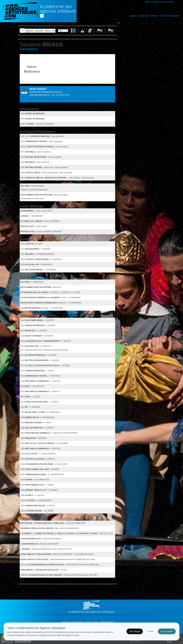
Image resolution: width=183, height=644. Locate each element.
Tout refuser (135, 631)
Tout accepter (167, 631)
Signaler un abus (91, 622)
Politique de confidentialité (72, 622)
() (58, 92)
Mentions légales (107, 622)
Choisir (150, 631)
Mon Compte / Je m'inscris (160, 2)
